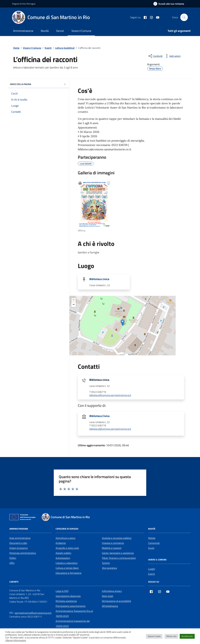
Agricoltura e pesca (65, 538)
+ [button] (74, 300)
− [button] (74, 305)
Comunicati (154, 543)
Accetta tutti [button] (187, 636)
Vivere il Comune (81, 31)
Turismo (106, 563)
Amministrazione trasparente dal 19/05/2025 (73, 623)
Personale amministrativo (23, 553)
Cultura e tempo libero (67, 568)
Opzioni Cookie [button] (154, 636)
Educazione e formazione (69, 573)
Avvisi (151, 548)
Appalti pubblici (63, 553)
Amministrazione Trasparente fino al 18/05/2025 (74, 613)
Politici (13, 558)
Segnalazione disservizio (68, 596)
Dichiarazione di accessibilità (116, 601)
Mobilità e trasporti (112, 548)
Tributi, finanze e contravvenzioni (119, 558)
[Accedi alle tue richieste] (169, 4)
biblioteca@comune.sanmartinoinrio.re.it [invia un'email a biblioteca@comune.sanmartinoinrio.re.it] (110, 395)
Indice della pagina (38, 84)
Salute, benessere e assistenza (118, 553)
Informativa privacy (112, 591)
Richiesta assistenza (66, 601)
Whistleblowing (110, 606)
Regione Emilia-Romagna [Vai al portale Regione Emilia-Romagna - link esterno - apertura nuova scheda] (24, 4)
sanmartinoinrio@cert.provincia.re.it (33, 613)
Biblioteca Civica (99, 416)
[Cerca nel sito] (184, 17)
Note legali (107, 596)
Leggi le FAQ (62, 591)
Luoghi (152, 569)
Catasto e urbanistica (67, 563)
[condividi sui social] (155, 56)
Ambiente (61, 543)
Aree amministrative (20, 538)
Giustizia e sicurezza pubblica (117, 538)
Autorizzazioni (63, 558)
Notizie (152, 538)
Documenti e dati (18, 543)
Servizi (60, 31)
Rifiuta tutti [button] (171, 636)
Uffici (12, 563)
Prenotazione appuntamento (71, 606)
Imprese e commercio (113, 543)
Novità (45, 31)
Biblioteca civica (99, 279)
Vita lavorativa (109, 568)
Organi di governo (19, 548)
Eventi (151, 574)
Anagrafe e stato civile (67, 548)
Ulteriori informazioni (16, 640)
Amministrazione (23, 31)
